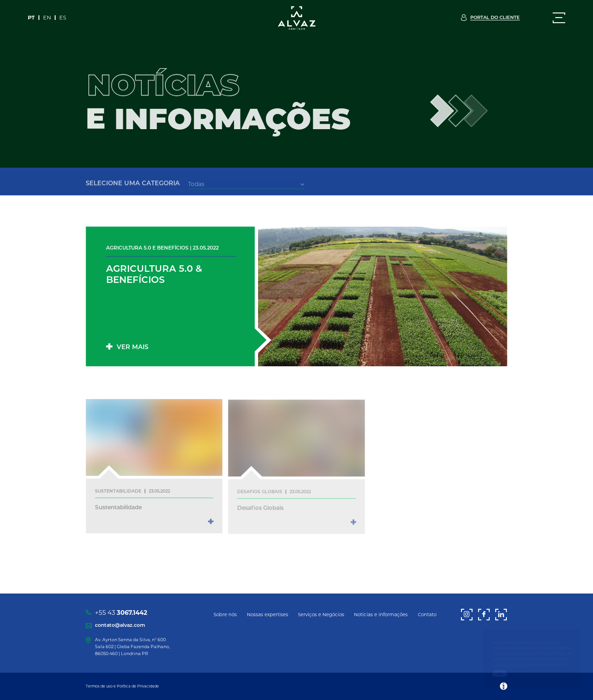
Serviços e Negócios (321, 615)
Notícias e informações (381, 615)
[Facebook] (484, 615)
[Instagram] (467, 615)
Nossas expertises (268, 615)
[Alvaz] (296, 19)
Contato (427, 615)
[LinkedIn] (501, 615)
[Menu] (559, 18)
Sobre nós (225, 615)
